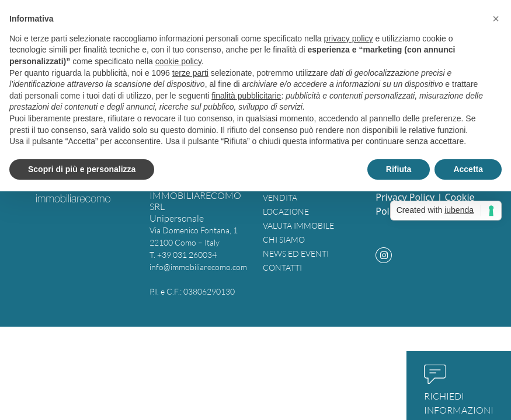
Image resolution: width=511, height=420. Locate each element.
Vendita (280, 197)
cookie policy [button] (178, 61)
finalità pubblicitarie (246, 96)
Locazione (286, 211)
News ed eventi (296, 253)
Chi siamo (284, 239)
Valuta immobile (298, 225)
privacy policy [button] (349, 38)
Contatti (282, 267)
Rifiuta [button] (399, 169)
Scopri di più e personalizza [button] (82, 169)
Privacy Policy (405, 197)
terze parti (190, 73)
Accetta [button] (468, 169)
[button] (496, 19)
